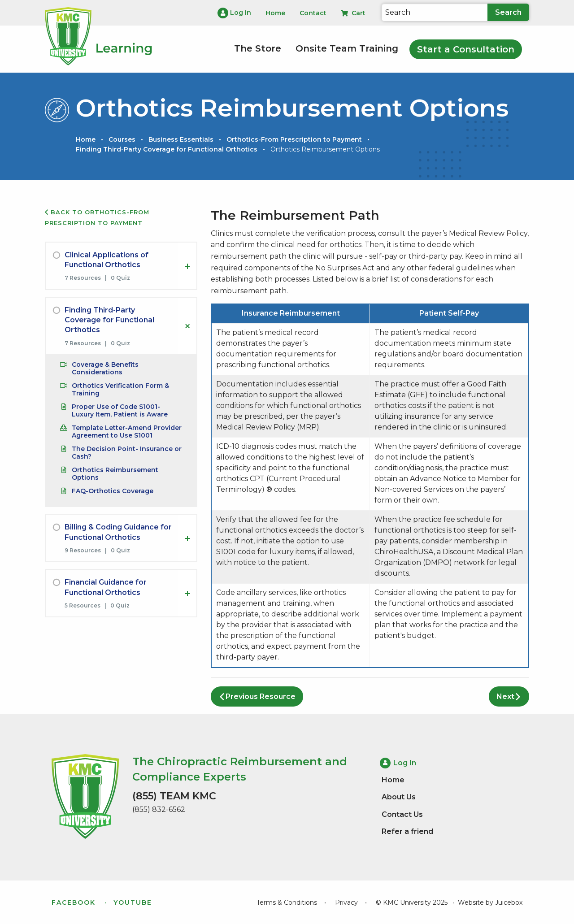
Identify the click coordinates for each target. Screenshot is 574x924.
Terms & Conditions (287, 902)
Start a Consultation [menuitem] (466, 49)
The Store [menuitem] (258, 48)
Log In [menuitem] (234, 13)
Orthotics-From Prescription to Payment (294, 139)
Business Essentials (181, 139)
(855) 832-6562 (159, 809)
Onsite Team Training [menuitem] (347, 48)
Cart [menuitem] (353, 13)
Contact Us (402, 814)
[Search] (435, 12)
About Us (399, 797)
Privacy (346, 902)
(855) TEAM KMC (174, 796)
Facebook (74, 902)
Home (86, 139)
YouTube (133, 902)
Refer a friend (407, 831)
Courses (122, 139)
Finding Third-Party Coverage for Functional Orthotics (167, 149)
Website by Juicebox (490, 902)
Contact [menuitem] (313, 13)
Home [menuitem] (275, 13)
